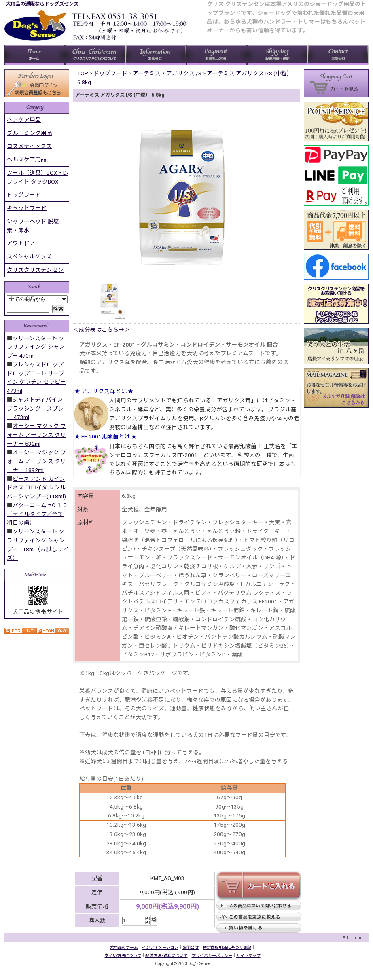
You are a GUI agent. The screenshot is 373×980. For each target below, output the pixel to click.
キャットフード (27, 208)
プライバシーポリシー (212, 956)
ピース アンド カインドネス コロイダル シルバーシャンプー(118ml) (36, 488)
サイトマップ (248, 956)
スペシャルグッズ (29, 256)
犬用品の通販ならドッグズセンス (42, 4)
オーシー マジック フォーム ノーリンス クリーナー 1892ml (36, 461)
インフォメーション (160, 947)
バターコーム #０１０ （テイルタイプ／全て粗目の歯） (37, 514)
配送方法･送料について (166, 956)
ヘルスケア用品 (27, 159)
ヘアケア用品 (24, 120)
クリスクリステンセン (35, 270)
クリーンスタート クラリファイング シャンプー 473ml (36, 347)
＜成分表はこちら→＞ (102, 330)
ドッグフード (24, 195)
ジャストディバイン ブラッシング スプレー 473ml (38, 409)
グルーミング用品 (30, 133)
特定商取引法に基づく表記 (227, 947)
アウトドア (21, 243)
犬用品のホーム (124, 947)
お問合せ (191, 947)
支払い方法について (123, 956)
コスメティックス (29, 146)
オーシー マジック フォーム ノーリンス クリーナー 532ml (36, 435)
